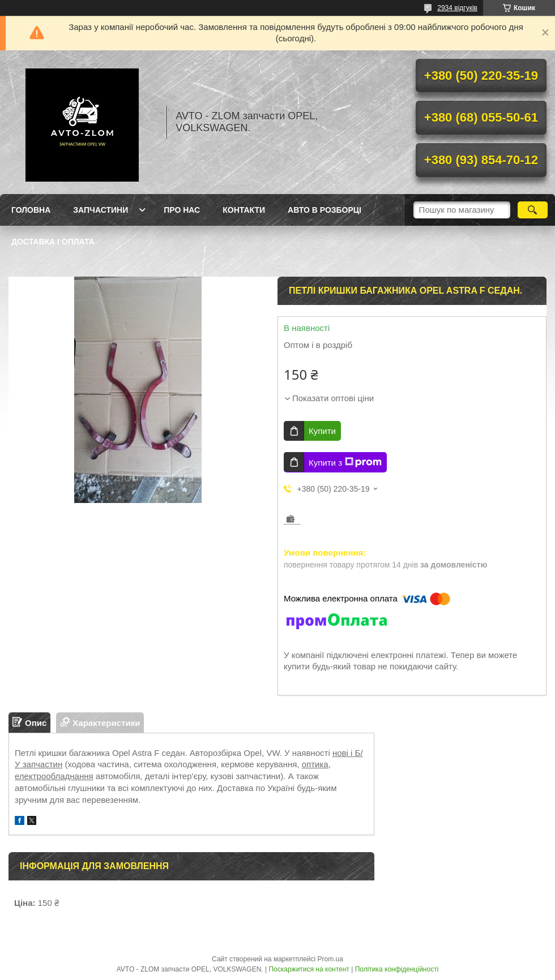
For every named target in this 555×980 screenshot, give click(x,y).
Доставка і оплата (53, 242)
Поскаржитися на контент (309, 969)
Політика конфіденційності (397, 969)
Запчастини (101, 210)
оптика (315, 764)
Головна (31, 210)
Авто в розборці (325, 210)
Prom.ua (330, 959)
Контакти (244, 210)
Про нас (182, 210)
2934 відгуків (457, 8)
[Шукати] (533, 210)
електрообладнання (54, 776)
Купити (322, 431)
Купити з (345, 462)
